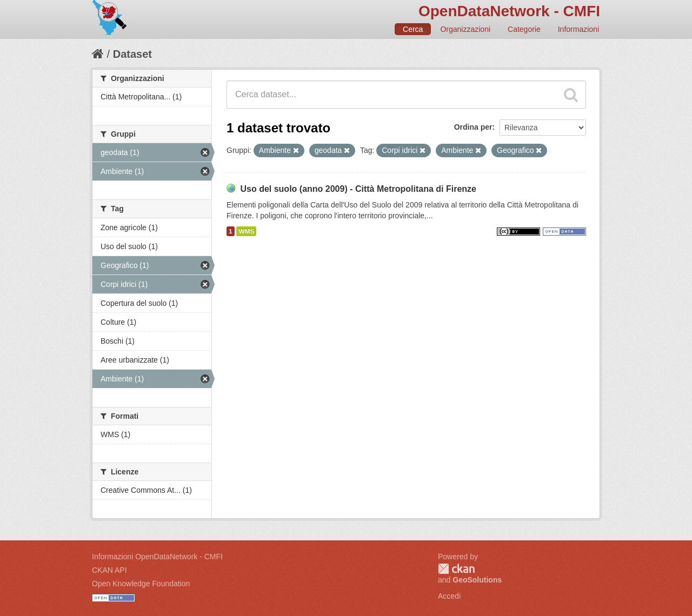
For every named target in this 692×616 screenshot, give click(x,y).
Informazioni (578, 29)
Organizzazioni (465, 29)
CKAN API (109, 570)
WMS (246, 231)
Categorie (524, 29)
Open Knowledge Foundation (141, 584)
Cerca (413, 29)
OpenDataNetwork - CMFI (509, 11)
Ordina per (473, 127)
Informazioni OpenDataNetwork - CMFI (157, 557)
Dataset (132, 54)
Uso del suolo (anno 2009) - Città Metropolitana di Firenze (358, 189)
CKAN (456, 569)
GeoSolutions (477, 580)
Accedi (449, 596)
